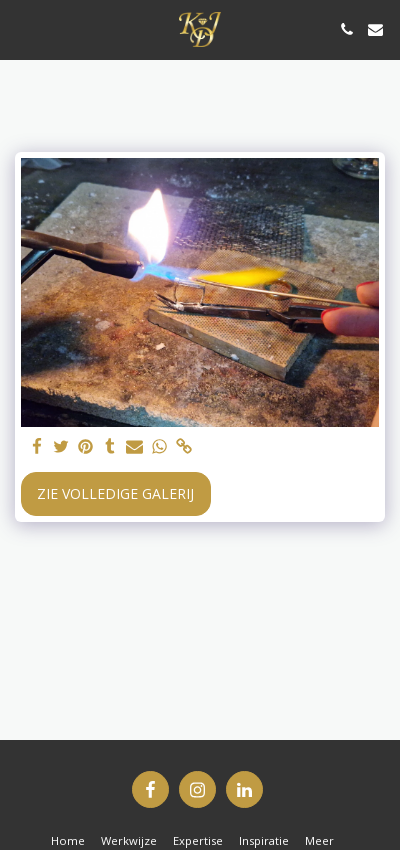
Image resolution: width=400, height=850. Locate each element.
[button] (22, 28)
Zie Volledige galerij (115, 493)
